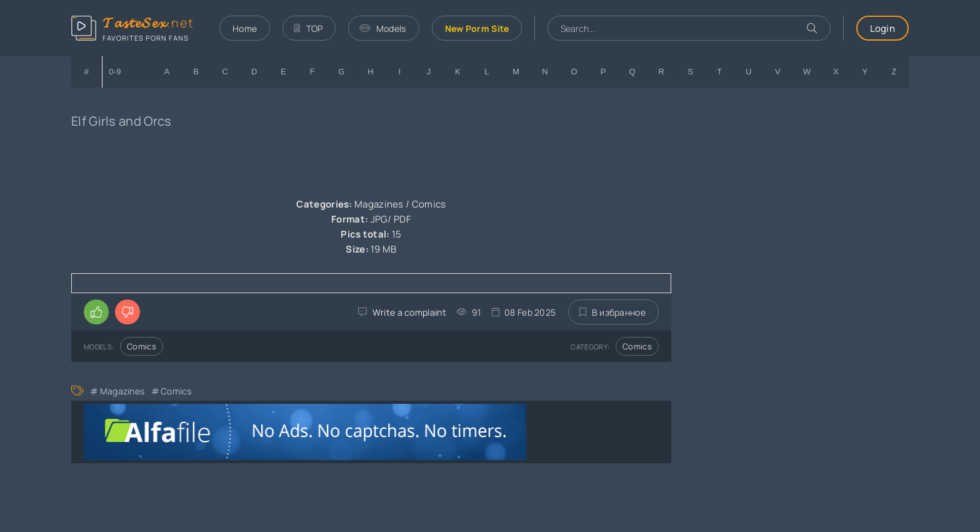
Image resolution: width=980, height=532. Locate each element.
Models (382, 28)
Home (245, 28)
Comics (142, 346)
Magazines (122, 391)
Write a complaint (409, 312)
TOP (308, 28)
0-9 (115, 72)
